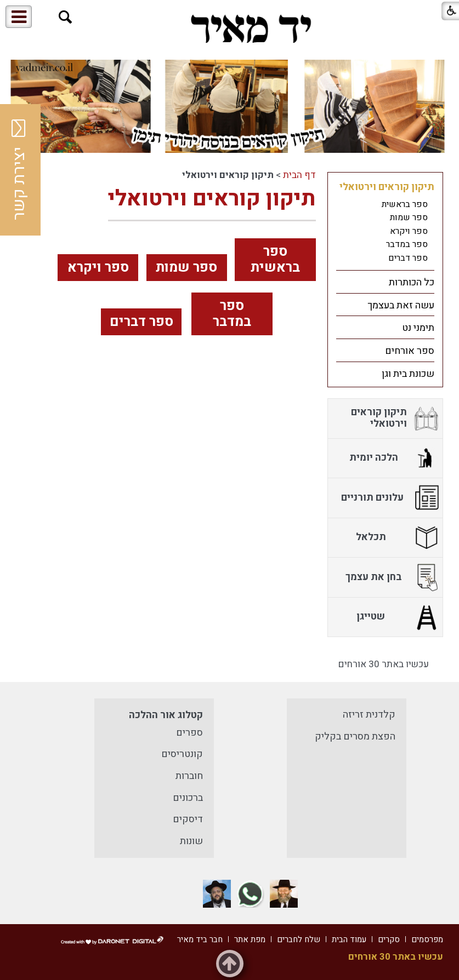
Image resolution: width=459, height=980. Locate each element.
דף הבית (299, 175)
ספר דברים (141, 322)
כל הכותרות (412, 282)
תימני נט (418, 328)
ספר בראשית (275, 260)
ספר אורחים (410, 351)
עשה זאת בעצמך (401, 305)
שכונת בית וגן (408, 374)
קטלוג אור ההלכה (166, 715)
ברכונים (188, 798)
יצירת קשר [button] (19, 170)
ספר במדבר (232, 314)
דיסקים (188, 819)
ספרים (189, 733)
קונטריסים (182, 754)
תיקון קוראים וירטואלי (212, 199)
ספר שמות (186, 268)
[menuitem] (385, 223)
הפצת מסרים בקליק (355, 737)
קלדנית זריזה (369, 715)
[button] (66, 17)
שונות (191, 841)
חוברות (189, 776)
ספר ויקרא (98, 268)
